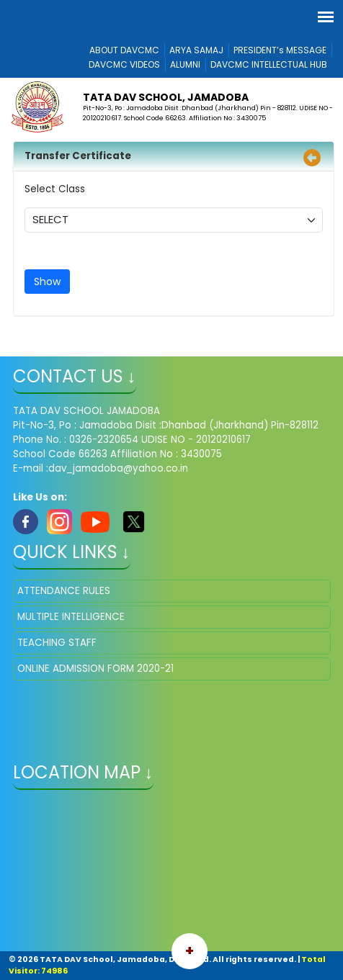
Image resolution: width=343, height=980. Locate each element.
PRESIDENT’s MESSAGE (280, 50)
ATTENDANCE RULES (64, 591)
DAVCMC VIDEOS (124, 64)
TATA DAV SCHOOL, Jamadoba (166, 97)
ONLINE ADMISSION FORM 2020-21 (95, 669)
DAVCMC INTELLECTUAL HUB (269, 64)
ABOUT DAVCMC (124, 50)
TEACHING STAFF (57, 643)
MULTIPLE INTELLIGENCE (71, 617)
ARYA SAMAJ (196, 50)
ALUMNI (185, 64)
